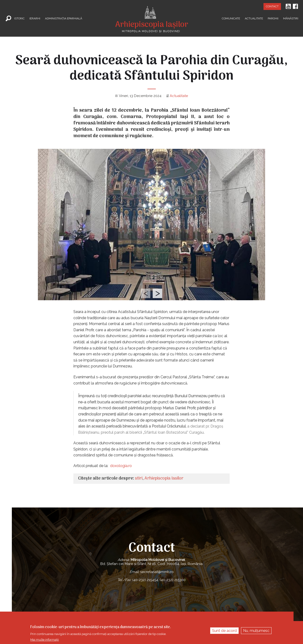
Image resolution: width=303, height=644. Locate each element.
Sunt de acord (224, 631)
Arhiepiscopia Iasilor (164, 479)
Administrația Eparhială (64, 18)
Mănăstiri (291, 18)
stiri (139, 479)
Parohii (273, 18)
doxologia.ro (121, 466)
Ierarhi (35, 18)
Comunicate (231, 18)
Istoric (19, 18)
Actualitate (254, 18)
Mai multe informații (45, 640)
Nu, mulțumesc (256, 631)
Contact (272, 6)
